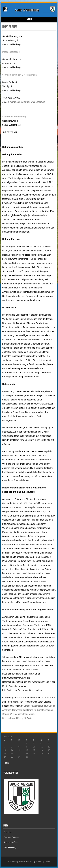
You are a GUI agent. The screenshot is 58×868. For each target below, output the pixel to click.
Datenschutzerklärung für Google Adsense (33, 710)
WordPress (24, 861)
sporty (33, 861)
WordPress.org (10, 847)
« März (7, 763)
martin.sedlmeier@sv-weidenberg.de (28, 102)
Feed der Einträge (11, 837)
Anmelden (8, 832)
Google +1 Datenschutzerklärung (18, 714)
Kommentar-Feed (11, 842)
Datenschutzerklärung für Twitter (18, 718)
